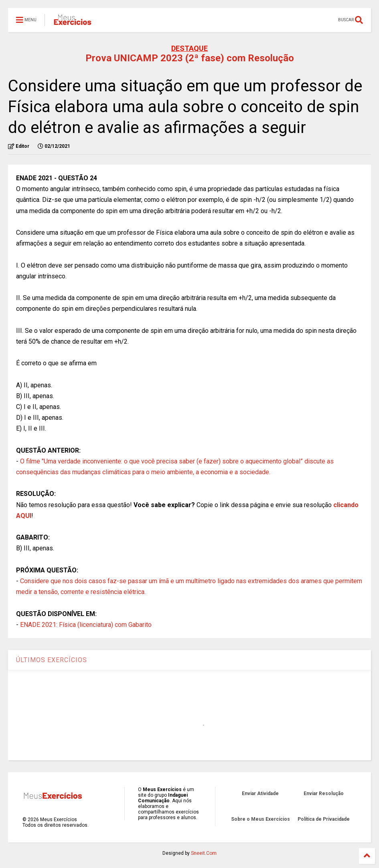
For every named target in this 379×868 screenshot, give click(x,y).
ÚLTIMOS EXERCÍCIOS (52, 660)
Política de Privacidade (324, 819)
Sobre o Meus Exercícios (260, 819)
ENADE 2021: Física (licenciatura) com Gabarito (86, 625)
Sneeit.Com (204, 853)
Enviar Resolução (324, 793)
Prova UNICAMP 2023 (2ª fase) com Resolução (190, 58)
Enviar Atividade (260, 793)
